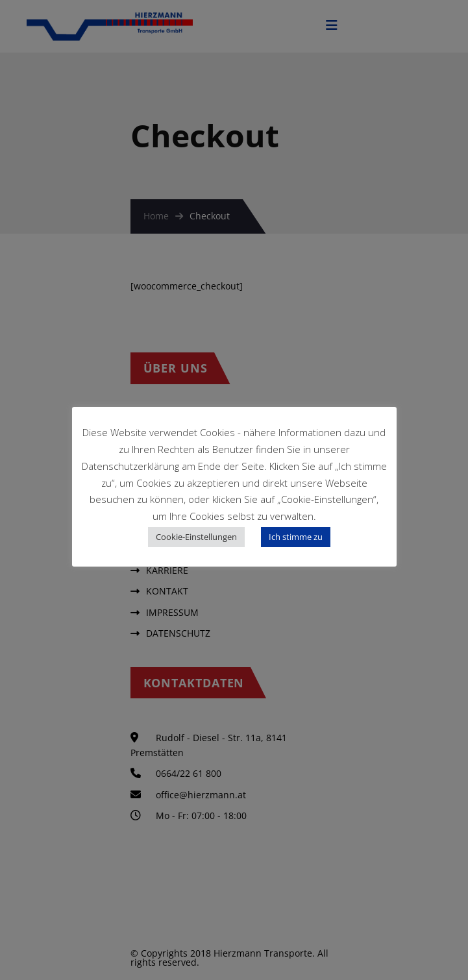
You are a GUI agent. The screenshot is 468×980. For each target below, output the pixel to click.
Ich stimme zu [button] (296, 537)
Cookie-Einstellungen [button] (196, 537)
